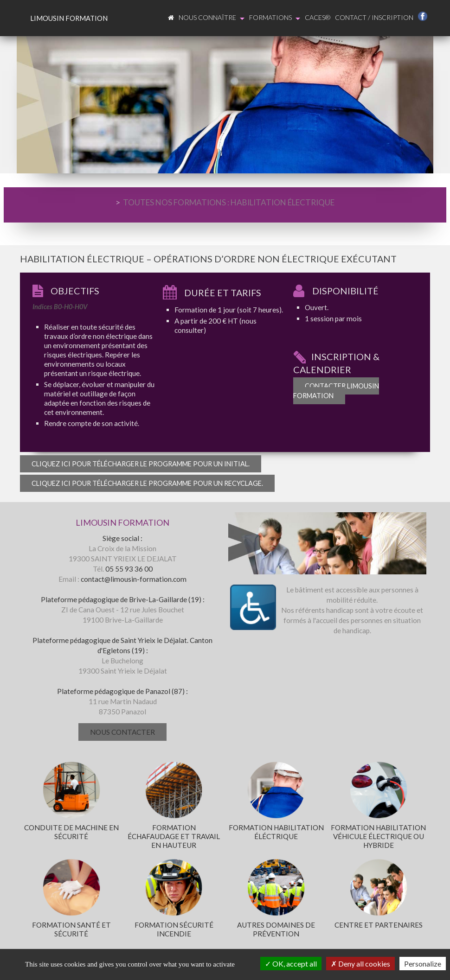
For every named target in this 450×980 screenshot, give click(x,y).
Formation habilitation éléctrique (276, 832)
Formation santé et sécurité (71, 929)
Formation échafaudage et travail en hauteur (174, 836)
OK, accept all (291, 964)
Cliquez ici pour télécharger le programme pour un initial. (141, 464)
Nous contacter (122, 732)
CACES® (318, 17)
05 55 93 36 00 (129, 569)
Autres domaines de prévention (276, 929)
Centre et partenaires (379, 925)
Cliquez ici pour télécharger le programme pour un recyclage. (147, 483)
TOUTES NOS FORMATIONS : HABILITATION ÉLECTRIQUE (229, 202)
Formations (275, 18)
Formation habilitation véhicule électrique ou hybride (378, 836)
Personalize (423, 964)
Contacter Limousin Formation (336, 391)
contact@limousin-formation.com (134, 579)
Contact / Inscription (374, 17)
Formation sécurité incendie (174, 929)
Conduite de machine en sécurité (71, 832)
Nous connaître (212, 18)
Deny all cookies (360, 964)
